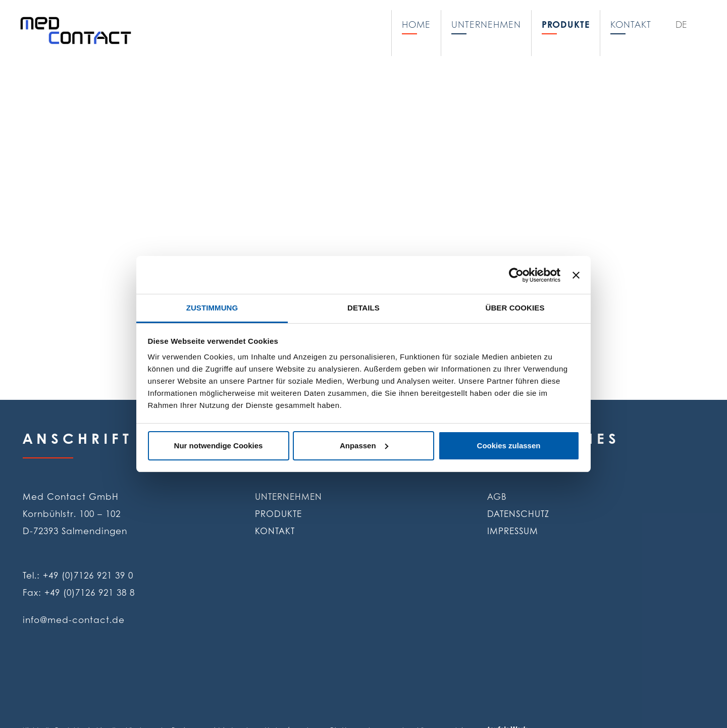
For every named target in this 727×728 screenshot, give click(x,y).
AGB (497, 496)
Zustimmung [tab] (212, 308)
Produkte (566, 24)
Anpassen (364, 446)
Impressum (513, 531)
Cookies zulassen (509, 446)
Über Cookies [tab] (515, 308)
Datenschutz (518, 513)
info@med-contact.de (74, 619)
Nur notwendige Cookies (219, 446)
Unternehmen (486, 24)
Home (416, 24)
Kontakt (631, 24)
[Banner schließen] (576, 275)
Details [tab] (363, 308)
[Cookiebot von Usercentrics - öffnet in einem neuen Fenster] (516, 275)
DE (682, 24)
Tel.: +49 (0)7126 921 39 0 (78, 575)
